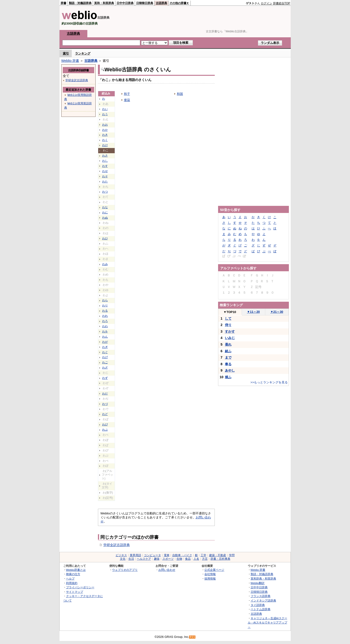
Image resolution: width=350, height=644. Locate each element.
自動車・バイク (182, 555)
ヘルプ (70, 578)
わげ (105, 357)
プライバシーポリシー (80, 587)
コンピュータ (152, 555)
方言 (205, 559)
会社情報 (210, 574)
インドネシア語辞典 (263, 600)
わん (105, 337)
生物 (179, 559)
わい (105, 109)
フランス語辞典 (261, 596)
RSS (192, 637)
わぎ (105, 347)
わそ (105, 176)
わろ (105, 321)
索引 (66, 53)
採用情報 (210, 578)
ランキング (83, 53)
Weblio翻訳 (258, 583)
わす (105, 166)
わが (105, 342)
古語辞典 (161, 3)
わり (105, 305)
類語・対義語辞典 (80, 3)
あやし (230, 370)
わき (105, 135)
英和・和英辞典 (104, 3)
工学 (203, 555)
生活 (131, 559)
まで (228, 357)
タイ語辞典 (258, 605)
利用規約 (72, 583)
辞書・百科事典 (220, 559)
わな (105, 207)
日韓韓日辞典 (145, 3)
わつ (105, 192)
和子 (127, 94)
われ (105, 316)
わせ (105, 171)
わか (105, 130)
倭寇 (127, 100)
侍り (228, 325)
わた (105, 182)
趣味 (157, 559)
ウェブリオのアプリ (125, 570)
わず (105, 378)
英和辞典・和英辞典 (263, 578)
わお (105, 125)
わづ (105, 404)
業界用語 (135, 555)
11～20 (253, 312)
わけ (105, 145)
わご (105, 362)
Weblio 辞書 (70, 61)
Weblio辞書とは (76, 570)
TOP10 (230, 312)
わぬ (105, 218)
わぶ (105, 430)
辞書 (63, 3)
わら (105, 300)
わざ (105, 368)
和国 (180, 94)
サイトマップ (75, 592)
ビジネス (121, 555)
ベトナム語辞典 (261, 609)
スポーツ (168, 559)
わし (105, 161)
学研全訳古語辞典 (117, 545)
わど (105, 414)
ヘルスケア (144, 559)
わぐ (105, 352)
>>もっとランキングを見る (269, 382)
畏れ (228, 344)
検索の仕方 (73, 574)
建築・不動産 (218, 555)
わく (105, 140)
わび (105, 424)
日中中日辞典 (125, 3)
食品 (188, 559)
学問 (232, 555)
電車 (167, 555)
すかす (230, 331)
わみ (105, 264)
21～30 (277, 312)
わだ (105, 394)
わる (105, 311)
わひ (105, 238)
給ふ (228, 351)
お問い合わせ (167, 570)
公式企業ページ (214, 570)
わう (105, 114)
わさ (105, 156)
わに (105, 212)
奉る (228, 364)
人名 (196, 559)
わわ (105, 326)
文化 (123, 559)
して (228, 318)
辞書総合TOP (282, 3)
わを (105, 331)
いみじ (230, 338)
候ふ (228, 377)
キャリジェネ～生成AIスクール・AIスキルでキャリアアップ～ (268, 623)
